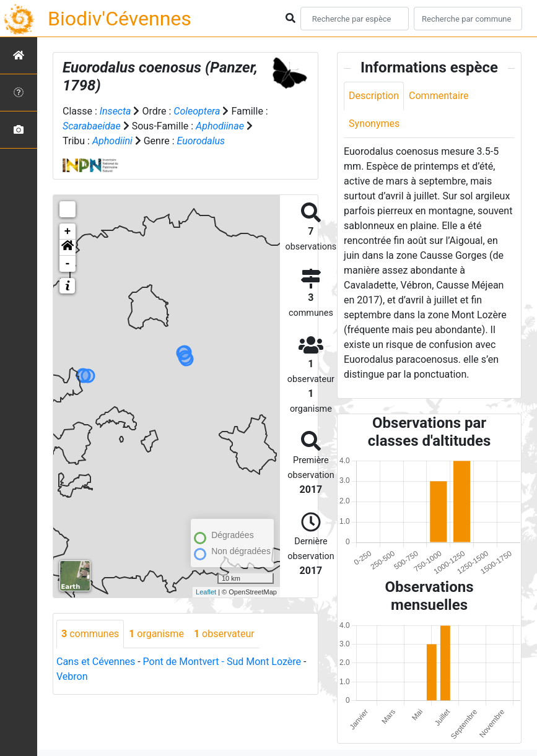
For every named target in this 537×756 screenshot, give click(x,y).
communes (90, 634)
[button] (68, 248)
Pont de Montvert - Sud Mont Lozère (222, 662)
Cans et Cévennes (96, 662)
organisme (156, 634)
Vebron (72, 676)
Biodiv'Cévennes (120, 19)
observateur (224, 634)
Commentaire (439, 96)
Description (374, 96)
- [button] (68, 264)
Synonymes (374, 124)
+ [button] (68, 232)
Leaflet (206, 592)
